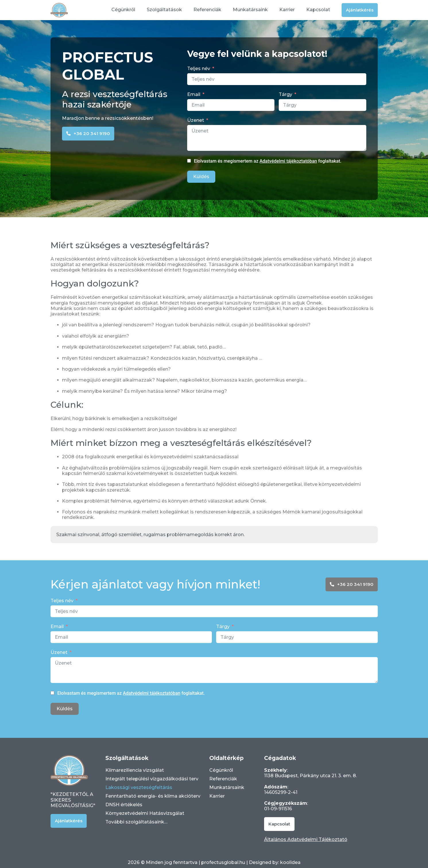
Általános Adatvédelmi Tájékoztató (306, 839)
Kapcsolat (318, 10)
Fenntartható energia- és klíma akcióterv (153, 796)
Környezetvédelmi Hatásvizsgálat (145, 813)
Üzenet (196, 120)
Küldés (201, 177)
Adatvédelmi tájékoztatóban (288, 161)
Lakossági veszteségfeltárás (139, 787)
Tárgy (285, 94)
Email (194, 94)
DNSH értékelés (124, 805)
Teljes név (199, 69)
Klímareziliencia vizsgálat (135, 770)
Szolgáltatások (164, 10)
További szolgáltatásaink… (136, 822)
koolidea (290, 862)
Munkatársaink (250, 10)
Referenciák (207, 10)
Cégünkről (123, 10)
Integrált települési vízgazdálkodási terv (152, 779)
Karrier (287, 10)
